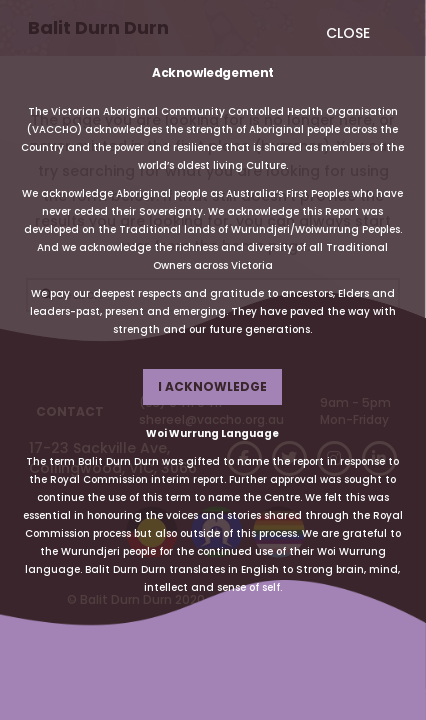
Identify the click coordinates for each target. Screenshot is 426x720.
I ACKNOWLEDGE (212, 386)
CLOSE (348, 33)
